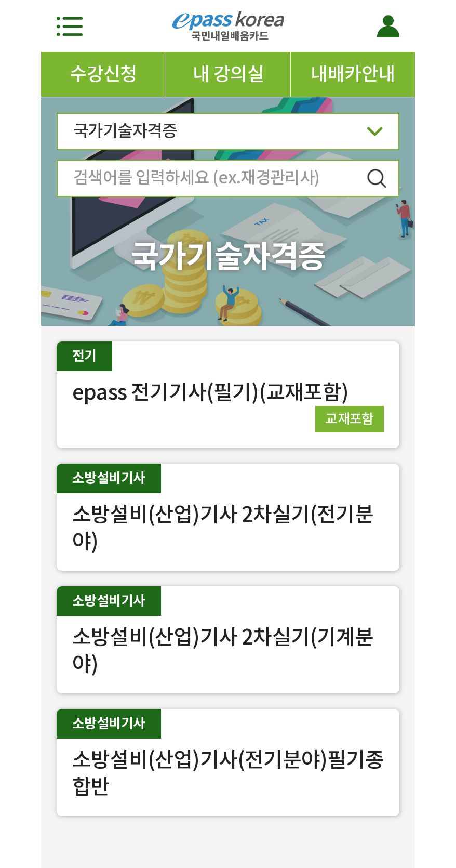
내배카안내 (353, 74)
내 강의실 (228, 74)
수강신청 (103, 74)
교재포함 (350, 419)
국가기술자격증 (228, 134)
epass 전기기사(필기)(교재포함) (210, 392)
